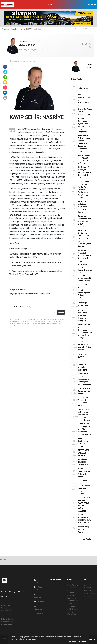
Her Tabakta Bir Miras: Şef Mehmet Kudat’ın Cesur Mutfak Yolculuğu (84, 172)
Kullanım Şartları (8, 619)
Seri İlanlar (72, 606)
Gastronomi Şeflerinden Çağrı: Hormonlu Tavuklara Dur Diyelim (84, 207)
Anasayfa (6, 29)
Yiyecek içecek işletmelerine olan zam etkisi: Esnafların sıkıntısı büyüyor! (84, 415)
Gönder (61, 312)
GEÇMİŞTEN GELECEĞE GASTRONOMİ (83, 462)
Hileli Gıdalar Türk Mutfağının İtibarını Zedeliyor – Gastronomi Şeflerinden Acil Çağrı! (84, 143)
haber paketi (5, 641)
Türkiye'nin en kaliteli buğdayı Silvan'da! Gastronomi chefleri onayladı (84, 429)
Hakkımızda (6, 605)
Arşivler (39, 602)
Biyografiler (89, 591)
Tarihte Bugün (73, 601)
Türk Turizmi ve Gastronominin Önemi (84, 391)
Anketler (88, 588)
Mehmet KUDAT (25, 29)
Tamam (82, 642)
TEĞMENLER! (83, 88)
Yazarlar (14, 29)
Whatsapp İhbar (7, 622)
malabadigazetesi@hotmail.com (31, 50)
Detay (73, 642)
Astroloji (87, 596)
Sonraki (3, 559)
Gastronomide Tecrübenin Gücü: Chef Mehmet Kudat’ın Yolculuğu (85, 221)
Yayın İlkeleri (6, 608)
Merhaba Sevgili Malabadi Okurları (84, 529)
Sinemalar (71, 604)
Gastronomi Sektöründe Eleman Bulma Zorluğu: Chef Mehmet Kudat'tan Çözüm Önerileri (84, 238)
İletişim (39, 614)
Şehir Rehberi (73, 609)
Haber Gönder (7, 624)
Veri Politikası (6, 611)
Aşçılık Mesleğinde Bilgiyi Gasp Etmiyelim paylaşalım (82, 315)
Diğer (50, 5)
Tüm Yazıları (87, 539)
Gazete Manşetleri (72, 613)
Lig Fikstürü (72, 598)
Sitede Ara (88, 585)
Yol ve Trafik (72, 588)
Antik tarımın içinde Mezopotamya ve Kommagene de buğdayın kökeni (84, 379)
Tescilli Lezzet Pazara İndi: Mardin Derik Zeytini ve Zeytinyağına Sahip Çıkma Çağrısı (83, 190)
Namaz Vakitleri (71, 592)
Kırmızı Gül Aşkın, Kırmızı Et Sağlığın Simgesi (85, 112)
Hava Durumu (73, 585)
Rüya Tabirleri (89, 593)
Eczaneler (71, 595)
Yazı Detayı (37, 29)
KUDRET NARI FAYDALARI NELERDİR (83, 453)
